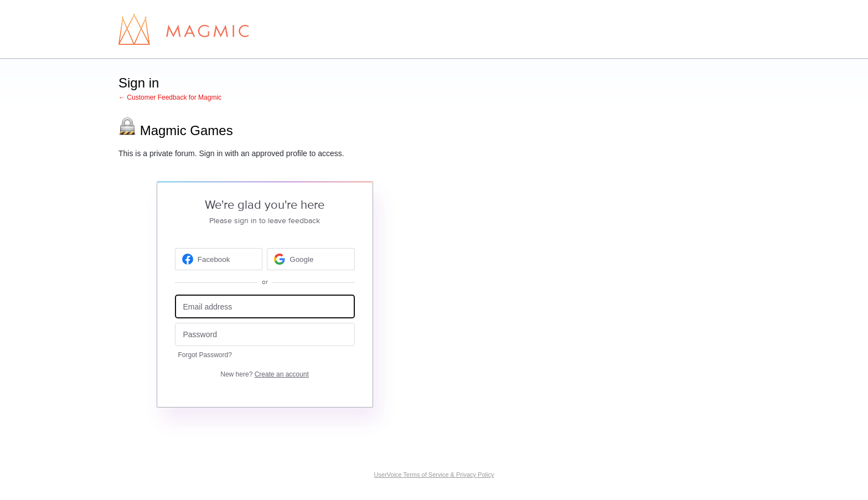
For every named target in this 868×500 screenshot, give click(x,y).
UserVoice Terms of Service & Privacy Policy (434, 475)
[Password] (265, 335)
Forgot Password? (205, 355)
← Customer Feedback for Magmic (170, 97)
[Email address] (265, 306)
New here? (264, 374)
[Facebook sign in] (219, 259)
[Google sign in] (311, 259)
